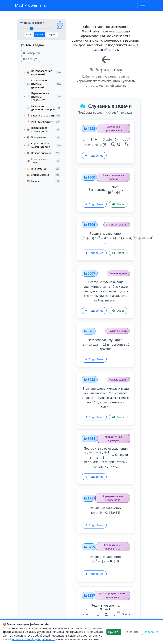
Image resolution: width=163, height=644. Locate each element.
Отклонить (132, 632)
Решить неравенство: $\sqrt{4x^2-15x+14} (104, 482)
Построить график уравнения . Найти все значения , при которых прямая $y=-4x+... (104, 433)
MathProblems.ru (31, 5)
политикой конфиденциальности (34, 639)
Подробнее (85, 144)
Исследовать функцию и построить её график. (104, 326)
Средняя (35, 35)
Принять (114, 632)
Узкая (24, 35)
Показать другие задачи (104, 615)
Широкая (48, 35)
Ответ (109, 191)
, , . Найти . (104, 130)
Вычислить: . (104, 177)
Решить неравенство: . (104, 226)
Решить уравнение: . (104, 583)
